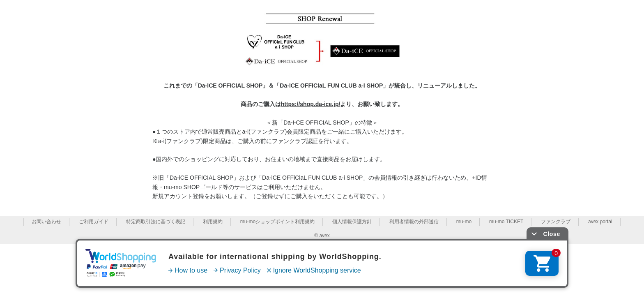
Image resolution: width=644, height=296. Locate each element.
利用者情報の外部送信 (414, 222)
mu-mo (464, 222)
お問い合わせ (46, 222)
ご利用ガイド (94, 222)
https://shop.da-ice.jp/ (311, 104)
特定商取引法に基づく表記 (156, 222)
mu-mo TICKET (506, 222)
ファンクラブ (556, 222)
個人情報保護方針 (352, 222)
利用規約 (213, 222)
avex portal (600, 222)
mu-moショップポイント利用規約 (277, 222)
